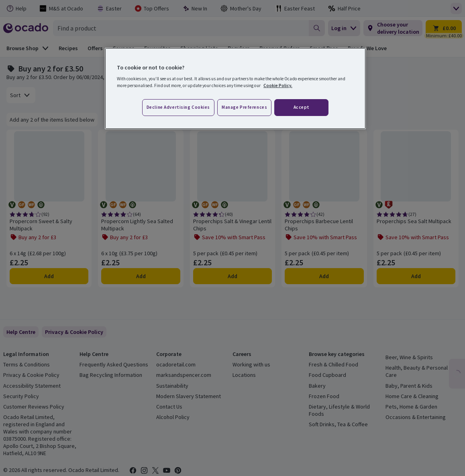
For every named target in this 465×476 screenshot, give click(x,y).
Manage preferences (244, 107)
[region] (235, 89)
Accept (302, 107)
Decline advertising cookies (178, 107)
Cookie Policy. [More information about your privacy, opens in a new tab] (278, 85)
